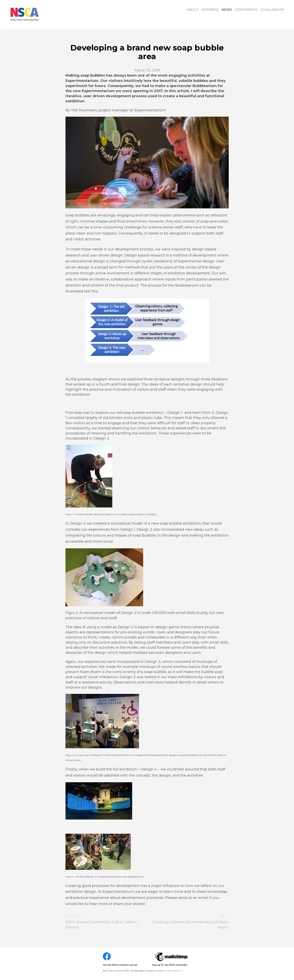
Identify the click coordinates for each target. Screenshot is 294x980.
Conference (246, 10)
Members (210, 10)
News (227, 10)
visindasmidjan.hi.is (173, 971)
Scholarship (272, 10)
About (193, 10)
